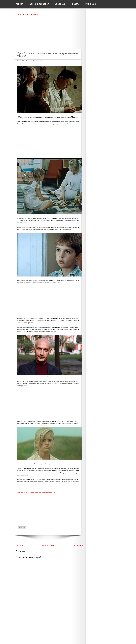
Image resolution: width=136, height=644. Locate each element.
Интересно (29, 61)
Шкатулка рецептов (26, 14)
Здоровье (60, 4)
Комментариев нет (39, 61)
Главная (19, 4)
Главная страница (48, 546)
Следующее (19, 546)
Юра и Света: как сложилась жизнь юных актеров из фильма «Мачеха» (47, 54)
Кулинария (91, 4)
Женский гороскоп (39, 4)
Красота (75, 4)
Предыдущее (78, 546)
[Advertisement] (49, 33)
